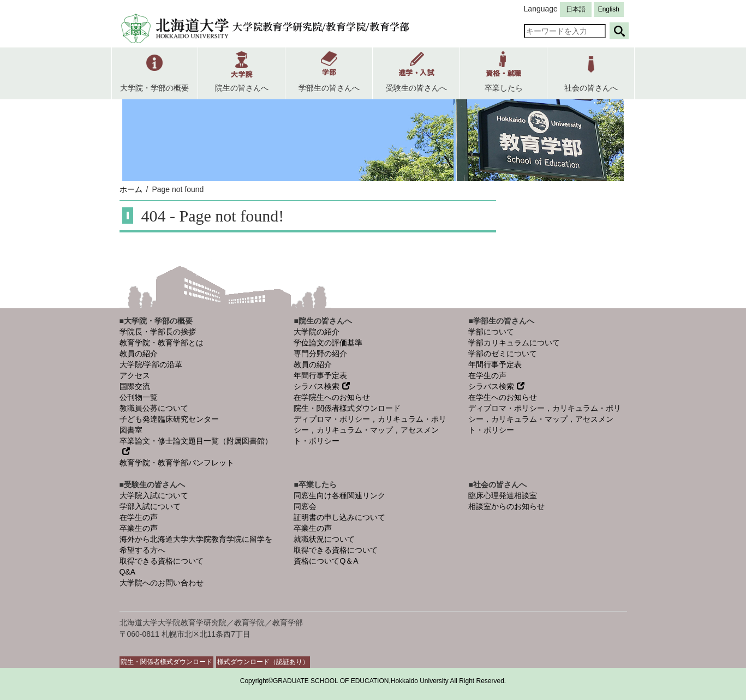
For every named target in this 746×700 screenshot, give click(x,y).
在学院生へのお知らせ (332, 397)
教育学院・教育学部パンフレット (177, 463)
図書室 (131, 430)
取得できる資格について (162, 561)
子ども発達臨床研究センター (169, 419)
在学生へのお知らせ (503, 397)
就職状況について (324, 539)
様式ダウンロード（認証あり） (263, 662)
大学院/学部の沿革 (151, 364)
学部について (491, 332)
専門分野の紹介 (320, 354)
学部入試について (150, 506)
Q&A (128, 572)
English (609, 9)
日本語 (576, 9)
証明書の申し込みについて (339, 517)
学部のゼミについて (503, 354)
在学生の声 (487, 375)
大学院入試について (154, 495)
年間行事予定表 (320, 375)
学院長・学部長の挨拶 (158, 332)
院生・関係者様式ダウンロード (347, 408)
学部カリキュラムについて (514, 343)
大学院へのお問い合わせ (162, 583)
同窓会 (305, 506)
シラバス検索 (322, 386)
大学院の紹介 (317, 332)
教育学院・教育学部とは (162, 343)
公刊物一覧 (139, 397)
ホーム (131, 189)
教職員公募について (154, 408)
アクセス (135, 375)
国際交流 (135, 386)
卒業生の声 (139, 528)
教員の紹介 (139, 354)
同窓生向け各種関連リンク (339, 495)
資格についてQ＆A (326, 561)
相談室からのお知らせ (506, 506)
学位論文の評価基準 (328, 343)
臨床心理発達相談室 (503, 495)
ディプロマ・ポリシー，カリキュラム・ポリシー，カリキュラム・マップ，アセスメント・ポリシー (370, 430)
